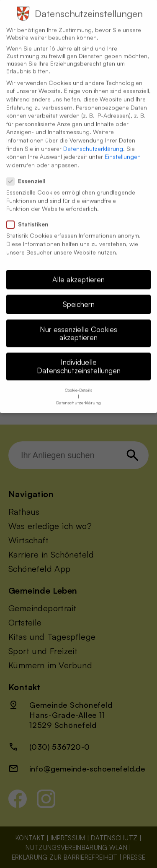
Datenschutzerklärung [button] (78, 395)
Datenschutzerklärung (93, 141)
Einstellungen (123, 149)
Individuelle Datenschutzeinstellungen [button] (79, 359)
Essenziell (30, 174)
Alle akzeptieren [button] (78, 272)
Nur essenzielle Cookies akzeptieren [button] (78, 326)
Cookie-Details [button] (78, 383)
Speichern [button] (79, 297)
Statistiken (31, 217)
